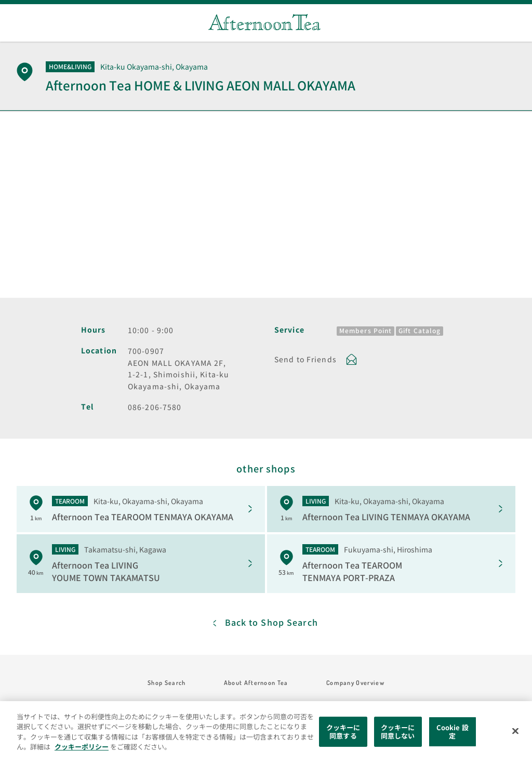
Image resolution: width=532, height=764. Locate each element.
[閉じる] (515, 731)
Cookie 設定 (453, 732)
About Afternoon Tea (256, 683)
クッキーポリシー (82, 747)
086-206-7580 (155, 407)
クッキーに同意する (343, 732)
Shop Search (167, 683)
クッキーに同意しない (398, 732)
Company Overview (355, 683)
